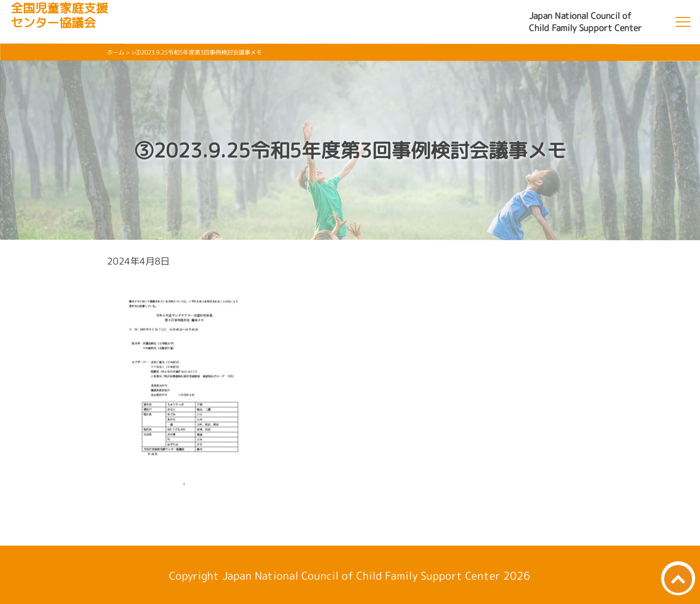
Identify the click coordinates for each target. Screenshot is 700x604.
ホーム (116, 52)
